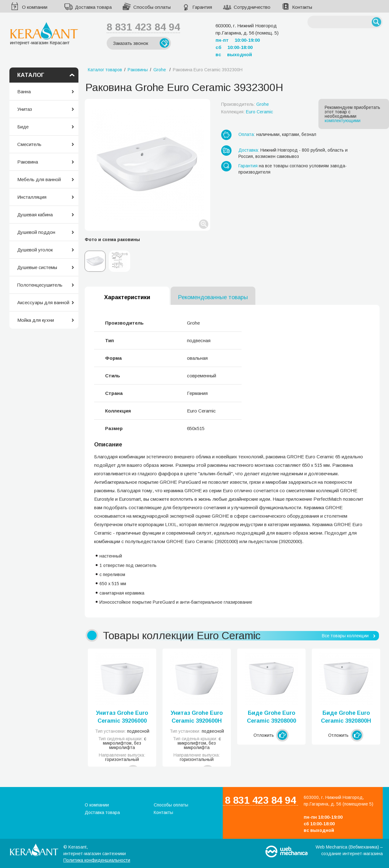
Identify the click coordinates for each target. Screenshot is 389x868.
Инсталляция (32, 197)
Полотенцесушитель (40, 285)
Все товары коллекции (345, 636)
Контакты (302, 7)
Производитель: (245, 104)
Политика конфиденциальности (97, 860)
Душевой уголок (35, 250)
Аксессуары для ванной (43, 302)
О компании (35, 7)
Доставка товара (93, 7)
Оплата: (247, 134)
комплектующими (343, 121)
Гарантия (202, 7)
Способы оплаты (152, 7)
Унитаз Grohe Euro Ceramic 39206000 (122, 717)
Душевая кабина (35, 215)
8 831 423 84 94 (143, 27)
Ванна (24, 92)
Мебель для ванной (39, 179)
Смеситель (29, 144)
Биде (23, 127)
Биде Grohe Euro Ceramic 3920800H (346, 717)
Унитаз (25, 109)
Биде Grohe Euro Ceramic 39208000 (272, 717)
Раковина (28, 162)
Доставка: (249, 150)
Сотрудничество (252, 7)
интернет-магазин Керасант (44, 33)
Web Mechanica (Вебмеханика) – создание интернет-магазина (349, 850)
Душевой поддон (36, 232)
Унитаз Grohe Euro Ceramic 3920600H (197, 717)
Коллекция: (247, 112)
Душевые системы (37, 267)
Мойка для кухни (36, 320)
